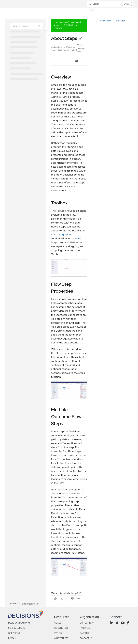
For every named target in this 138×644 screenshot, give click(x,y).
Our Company (87, 623)
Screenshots (61, 628)
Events (58, 633)
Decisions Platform (19, 623)
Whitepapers (61, 638)
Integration (64, 235)
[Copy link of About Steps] (81, 39)
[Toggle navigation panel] (46, 29)
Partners (85, 628)
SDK (54, 235)
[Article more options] (84, 61)
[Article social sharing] (76, 61)
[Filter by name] (27, 26)
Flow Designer (105, 21)
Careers (84, 633)
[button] (110, 4)
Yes (58, 599)
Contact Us (86, 638)
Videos (58, 623)
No (75, 599)
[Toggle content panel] (92, 9)
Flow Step (121, 21)
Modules (76, 239)
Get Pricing (14, 633)
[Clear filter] (39, 26)
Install (12, 638)
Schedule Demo (17, 628)
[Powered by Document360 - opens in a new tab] (25, 604)
